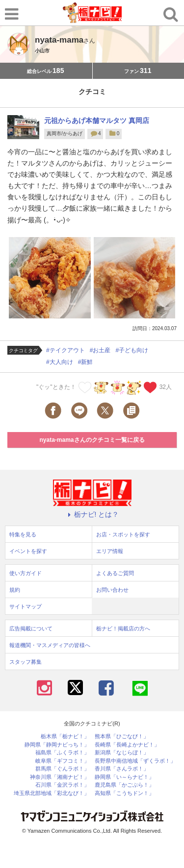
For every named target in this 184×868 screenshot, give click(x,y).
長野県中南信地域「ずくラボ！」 (135, 761)
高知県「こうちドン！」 (124, 793)
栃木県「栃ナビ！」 (65, 736)
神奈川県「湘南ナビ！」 (60, 777)
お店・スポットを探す (123, 534)
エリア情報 (110, 551)
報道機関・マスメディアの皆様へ (50, 645)
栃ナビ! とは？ (92, 514)
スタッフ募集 (26, 662)
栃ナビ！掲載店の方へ (123, 628)
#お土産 (100, 350)
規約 (15, 590)
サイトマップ (26, 606)
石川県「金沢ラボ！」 (62, 785)
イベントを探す (28, 551)
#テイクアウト (66, 350)
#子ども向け (132, 350)
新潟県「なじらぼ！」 (122, 753)
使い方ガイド (26, 573)
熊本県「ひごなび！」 (122, 736)
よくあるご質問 (115, 573)
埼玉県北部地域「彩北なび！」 (52, 793)
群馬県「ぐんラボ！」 (62, 769)
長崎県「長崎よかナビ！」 (127, 745)
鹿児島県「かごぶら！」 (124, 785)
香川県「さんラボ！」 (122, 769)
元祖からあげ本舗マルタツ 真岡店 (97, 121)
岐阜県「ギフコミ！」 (62, 761)
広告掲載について (31, 628)
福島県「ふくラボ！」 (62, 753)
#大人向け (60, 362)
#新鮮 (86, 362)
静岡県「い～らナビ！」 (124, 777)
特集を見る (23, 534)
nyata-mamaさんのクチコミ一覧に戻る (92, 440)
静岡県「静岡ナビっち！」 (57, 745)
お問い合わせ (112, 590)
